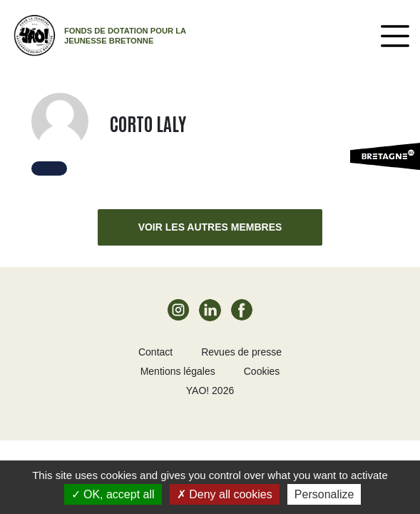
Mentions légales (178, 371)
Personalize (324, 494)
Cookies (262, 371)
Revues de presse (241, 352)
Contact (155, 352)
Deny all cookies (225, 494)
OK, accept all (113, 494)
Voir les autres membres (210, 227)
